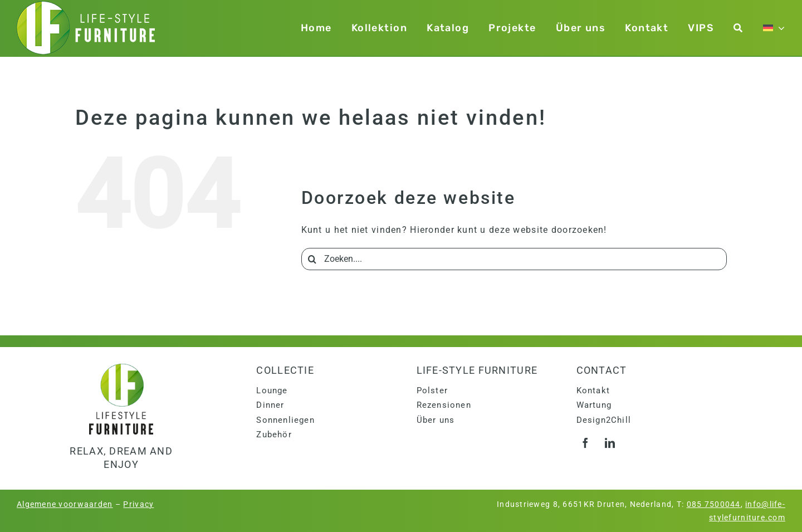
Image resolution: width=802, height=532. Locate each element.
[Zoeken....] (514, 259)
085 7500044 (714, 504)
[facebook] (586, 443)
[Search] (312, 259)
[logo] (121, 368)
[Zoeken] (738, 28)
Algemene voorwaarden (65, 504)
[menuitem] (774, 28)
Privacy (138, 504)
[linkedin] (610, 443)
